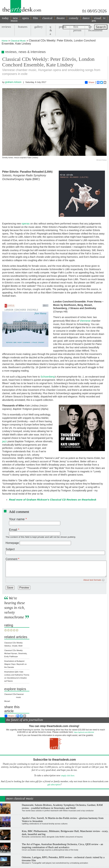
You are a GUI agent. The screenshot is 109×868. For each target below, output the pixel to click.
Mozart (7, 701)
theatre (61, 18)
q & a (51, 30)
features (23, 27)
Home (5, 41)
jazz (4, 441)
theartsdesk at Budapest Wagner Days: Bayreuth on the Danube (15, 664)
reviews (6, 27)
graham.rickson (13, 82)
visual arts (96, 19)
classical (47, 18)
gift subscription (54, 785)
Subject (10, 549)
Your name (17, 519)
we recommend (95, 28)
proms (63, 27)
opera (25, 18)
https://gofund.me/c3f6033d (84, 732)
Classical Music (18, 41)
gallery (38, 27)
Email (13, 530)
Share (90, 82)
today (5, 18)
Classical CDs (10, 694)
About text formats (92, 580)
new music (14, 19)
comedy (74, 18)
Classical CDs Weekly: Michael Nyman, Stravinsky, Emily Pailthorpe (16, 653)
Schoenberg (48, 377)
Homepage (12, 543)
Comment (11, 559)
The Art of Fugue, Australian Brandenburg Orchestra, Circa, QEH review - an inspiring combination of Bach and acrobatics (62, 846)
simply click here (68, 776)
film (35, 18)
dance (86, 18)
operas (26, 223)
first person (77, 28)
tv (104, 18)
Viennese (85, 321)
